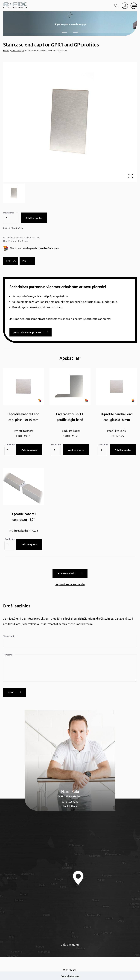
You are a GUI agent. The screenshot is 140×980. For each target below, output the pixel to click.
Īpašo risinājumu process (31, 332)
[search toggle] (116, 6)
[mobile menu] (134, 6)
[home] (15, 6)
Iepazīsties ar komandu (70, 584)
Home (6, 50)
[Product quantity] (11, 218)
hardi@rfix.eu (70, 806)
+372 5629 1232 (70, 802)
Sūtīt (15, 692)
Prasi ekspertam (70, 976)
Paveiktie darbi (70, 573)
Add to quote (34, 218)
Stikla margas (18, 50)
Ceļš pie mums (70, 944)
